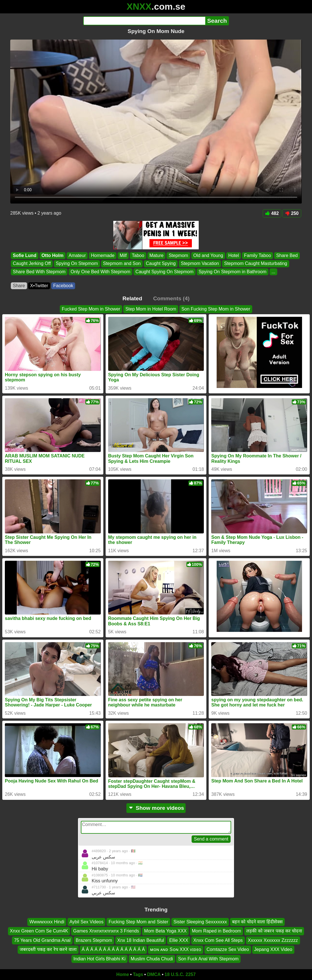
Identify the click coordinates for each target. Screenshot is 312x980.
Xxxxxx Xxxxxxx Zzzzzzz (273, 940)
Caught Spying (161, 264)
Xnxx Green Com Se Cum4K (39, 931)
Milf (123, 255)
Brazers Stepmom (94, 940)
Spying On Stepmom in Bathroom (233, 272)
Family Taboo (257, 255)
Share (19, 286)
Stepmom (178, 255)
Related (132, 298)
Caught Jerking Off (32, 264)
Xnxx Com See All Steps (218, 940)
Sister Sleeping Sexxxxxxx (200, 922)
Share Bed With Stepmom (39, 272)
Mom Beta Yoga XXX (165, 931)
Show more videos (156, 808)
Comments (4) (171, 298)
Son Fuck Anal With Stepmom (209, 959)
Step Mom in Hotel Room (151, 309)
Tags (138, 974)
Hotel (234, 255)
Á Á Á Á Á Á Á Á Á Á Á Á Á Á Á (113, 949)
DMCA (154, 974)
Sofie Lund (25, 255)
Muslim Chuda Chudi (152, 959)
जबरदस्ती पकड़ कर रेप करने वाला (48, 949)
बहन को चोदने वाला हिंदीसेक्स (257, 922)
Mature (157, 255)
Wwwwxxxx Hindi (47, 922)
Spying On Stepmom (77, 264)
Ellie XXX (179, 940)
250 (292, 213)
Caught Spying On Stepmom (165, 272)
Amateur (77, 255)
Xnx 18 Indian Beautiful (141, 940)
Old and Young (208, 255)
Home (123, 974)
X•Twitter (39, 286)
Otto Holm (53, 255)
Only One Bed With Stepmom (100, 272)
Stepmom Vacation (200, 264)
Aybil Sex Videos (86, 922)
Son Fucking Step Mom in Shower (216, 309)
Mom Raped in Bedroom (216, 931)
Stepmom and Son (122, 264)
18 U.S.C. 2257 (180, 974)
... (273, 272)
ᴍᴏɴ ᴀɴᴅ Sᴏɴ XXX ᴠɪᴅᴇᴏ (176, 949)
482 (272, 213)
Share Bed (287, 255)
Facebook (63, 286)
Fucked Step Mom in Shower (91, 309)
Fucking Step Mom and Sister (138, 922)
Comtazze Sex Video (228, 949)
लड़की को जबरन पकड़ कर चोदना (274, 931)
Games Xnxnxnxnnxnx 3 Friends (106, 931)
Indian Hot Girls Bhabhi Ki (99, 959)
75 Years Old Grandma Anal (42, 940)
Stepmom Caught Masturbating (255, 264)
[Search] (144, 21)
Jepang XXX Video (273, 949)
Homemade (103, 255)
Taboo (138, 255)
